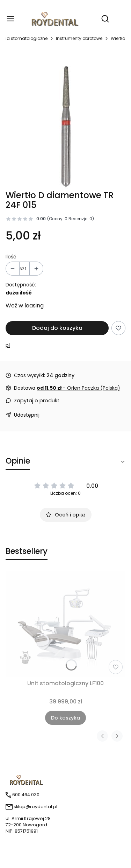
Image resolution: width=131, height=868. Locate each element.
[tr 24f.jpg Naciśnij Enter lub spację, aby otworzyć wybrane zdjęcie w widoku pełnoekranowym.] (66, 119)
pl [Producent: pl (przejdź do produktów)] (8, 345)
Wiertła (118, 38)
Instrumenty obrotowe (79, 38)
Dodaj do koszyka (57, 328)
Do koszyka (65, 718)
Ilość (11, 257)
